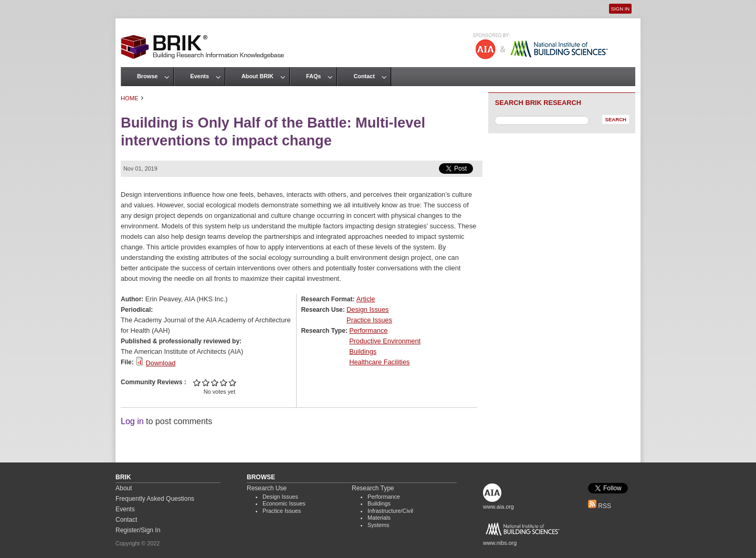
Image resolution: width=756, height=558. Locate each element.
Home (130, 98)
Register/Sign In (138, 530)
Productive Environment (385, 341)
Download (161, 363)
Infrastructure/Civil (390, 511)
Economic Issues (284, 503)
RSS (600, 506)
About (124, 488)
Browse (147, 76)
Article (366, 299)
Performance (368, 330)
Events (199, 76)
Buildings (363, 351)
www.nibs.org (500, 543)
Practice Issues (369, 320)
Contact (364, 76)
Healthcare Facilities (379, 362)
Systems (378, 525)
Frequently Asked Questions (155, 499)
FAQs (313, 76)
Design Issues (367, 309)
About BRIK (258, 76)
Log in (132, 421)
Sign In (620, 9)
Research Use (267, 488)
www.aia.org (498, 507)
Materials (379, 518)
